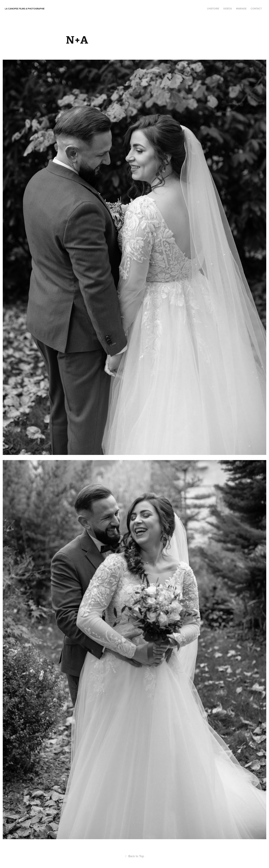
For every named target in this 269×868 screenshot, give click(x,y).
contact (256, 9)
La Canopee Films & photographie (25, 9)
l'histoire (213, 9)
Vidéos (227, 9)
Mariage (241, 9)
